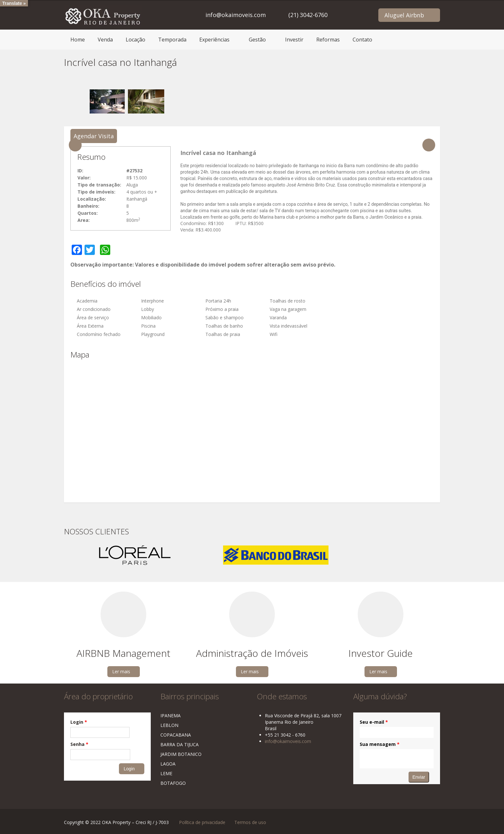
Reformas (328, 40)
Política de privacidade (202, 822)
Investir (294, 40)
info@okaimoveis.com (236, 15)
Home (78, 40)
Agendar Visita (94, 136)
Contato (362, 40)
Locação (135, 40)
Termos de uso (250, 822)
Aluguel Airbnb (404, 15)
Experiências (214, 40)
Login (79, 722)
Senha (79, 744)
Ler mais (121, 671)
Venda (105, 40)
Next (429, 145)
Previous (75, 145)
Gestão (257, 40)
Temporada (172, 40)
